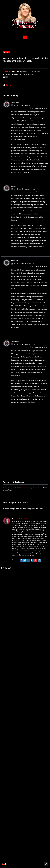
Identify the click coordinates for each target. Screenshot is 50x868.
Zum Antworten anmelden (39, 108)
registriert (25, 488)
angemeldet (14, 488)
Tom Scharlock (35, 71)
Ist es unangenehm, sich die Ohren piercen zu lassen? (23, 509)
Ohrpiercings (23, 72)
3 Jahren (7, 74)
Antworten (17, 74)
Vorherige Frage (8, 568)
